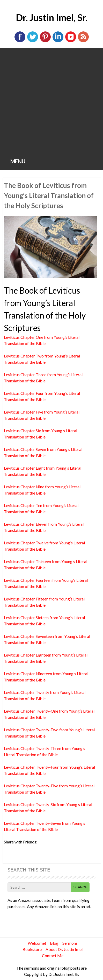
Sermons (70, 943)
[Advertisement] (51, 103)
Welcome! (37, 943)
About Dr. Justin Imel (64, 949)
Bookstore (32, 949)
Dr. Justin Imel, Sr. (52, 17)
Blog (54, 943)
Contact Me (53, 955)
